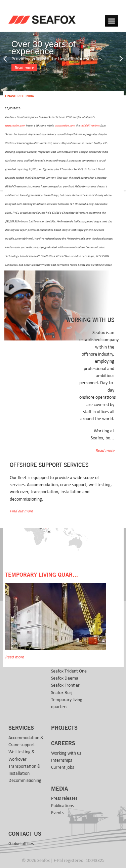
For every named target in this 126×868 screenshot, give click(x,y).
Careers (63, 744)
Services (21, 728)
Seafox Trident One (69, 671)
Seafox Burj (62, 693)
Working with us (66, 753)
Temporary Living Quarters (45, 575)
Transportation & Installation (25, 770)
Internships (61, 760)
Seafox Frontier (65, 685)
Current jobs (62, 767)
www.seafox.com (15, 126)
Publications (62, 806)
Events (57, 813)
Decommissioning (25, 781)
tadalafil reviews (90, 126)
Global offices (21, 844)
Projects (64, 728)
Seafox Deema (65, 678)
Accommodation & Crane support (26, 741)
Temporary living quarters (67, 703)
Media (59, 789)
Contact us (25, 834)
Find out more (21, 511)
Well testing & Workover (22, 755)
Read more (24, 68)
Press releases (64, 798)
